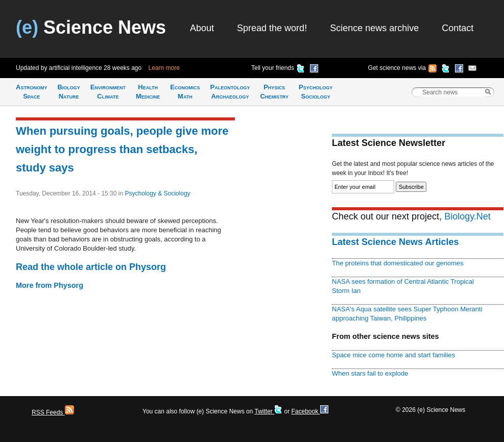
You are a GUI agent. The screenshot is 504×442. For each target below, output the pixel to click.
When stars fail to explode (370, 373)
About (202, 28)
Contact (458, 28)
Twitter (268, 411)
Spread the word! (272, 28)
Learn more (164, 68)
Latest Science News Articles (395, 242)
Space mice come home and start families (393, 355)
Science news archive (374, 28)
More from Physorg (50, 285)
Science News (91, 27)
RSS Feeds (53, 412)
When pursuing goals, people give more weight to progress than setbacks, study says (122, 149)
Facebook (309, 411)
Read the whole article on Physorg (91, 267)
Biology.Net (467, 216)
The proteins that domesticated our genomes (398, 263)
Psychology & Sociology (157, 193)
